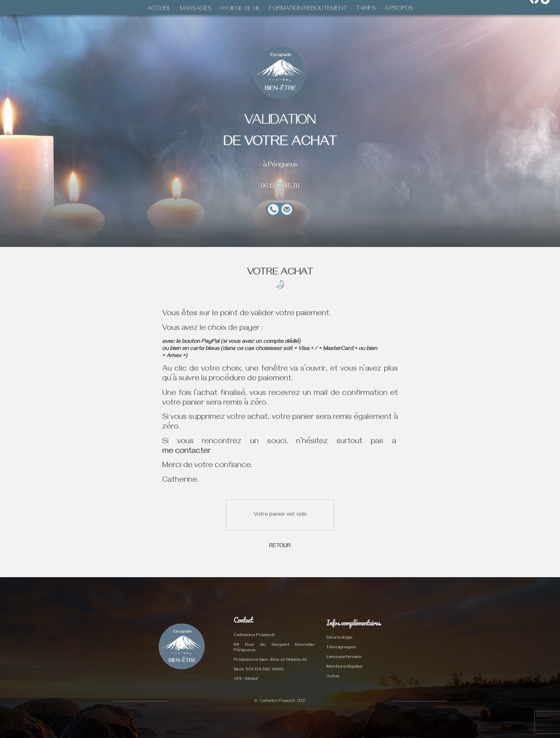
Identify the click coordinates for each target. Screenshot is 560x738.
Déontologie (339, 638)
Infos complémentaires (353, 623)
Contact (243, 620)
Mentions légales (344, 667)
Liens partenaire (344, 657)
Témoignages (341, 648)
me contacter (186, 452)
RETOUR (280, 546)
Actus (333, 677)
